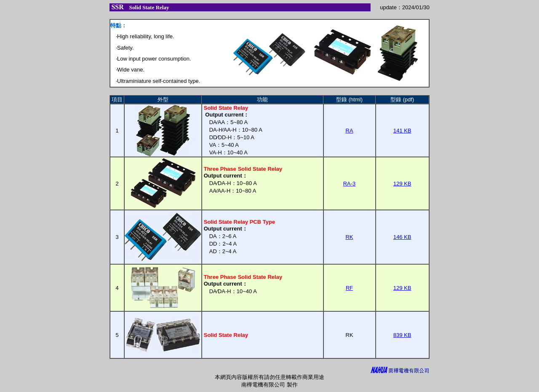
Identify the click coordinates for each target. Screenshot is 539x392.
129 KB (402, 184)
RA (350, 131)
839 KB (402, 335)
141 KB (402, 131)
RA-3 (350, 184)
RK (350, 237)
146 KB (402, 237)
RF (349, 288)
